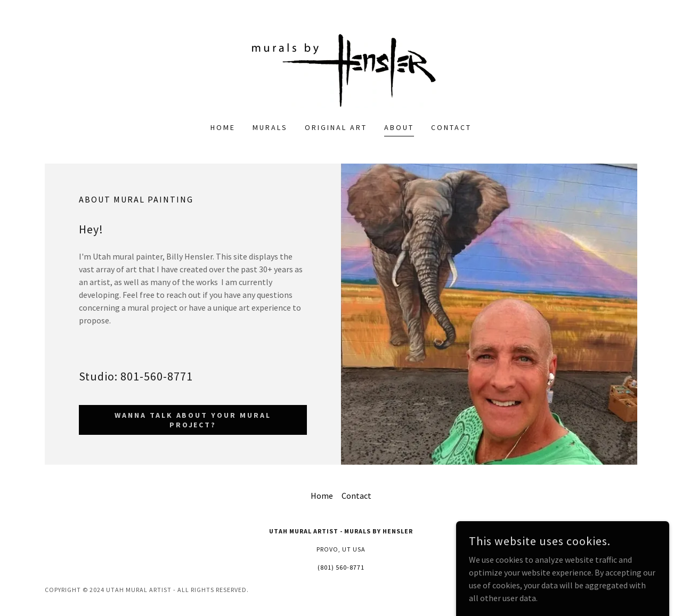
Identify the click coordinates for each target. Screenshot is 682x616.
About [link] (399, 127)
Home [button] (322, 496)
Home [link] (223, 127)
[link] (341, 68)
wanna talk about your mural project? (193, 420)
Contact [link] (451, 127)
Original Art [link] (336, 127)
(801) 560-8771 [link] (341, 567)
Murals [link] (270, 127)
